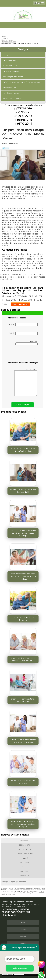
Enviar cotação (23, 405)
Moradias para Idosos (11, 93)
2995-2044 (25, 108)
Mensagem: (26, 382)
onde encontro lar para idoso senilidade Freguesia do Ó (23, 659)
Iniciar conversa (20, 968)
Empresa (23, 929)
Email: (23, 333)
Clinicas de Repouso (11, 66)
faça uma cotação (20, 304)
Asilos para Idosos (10, 55)
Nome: (23, 325)
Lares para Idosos (9, 88)
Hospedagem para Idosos (13, 77)
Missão (23, 937)
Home (23, 922)
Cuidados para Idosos (11, 71)
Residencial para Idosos (12, 99)
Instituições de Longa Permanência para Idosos (21, 82)
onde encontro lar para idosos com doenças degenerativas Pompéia (23, 824)
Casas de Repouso (10, 60)
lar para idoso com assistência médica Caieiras (23, 700)
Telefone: (27, 343)
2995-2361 (25, 112)
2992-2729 (25, 116)
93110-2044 (25, 124)
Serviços (23, 49)
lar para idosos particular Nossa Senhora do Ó (23, 491)
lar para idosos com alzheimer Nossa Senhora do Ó (23, 450)
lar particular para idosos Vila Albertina (23, 782)
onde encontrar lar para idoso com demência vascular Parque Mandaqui (23, 576)
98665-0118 (25, 120)
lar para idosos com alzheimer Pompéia (23, 619)
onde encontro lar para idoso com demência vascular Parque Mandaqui (23, 533)
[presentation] (23, 354)
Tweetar (6, 148)
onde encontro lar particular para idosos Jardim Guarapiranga (23, 741)
